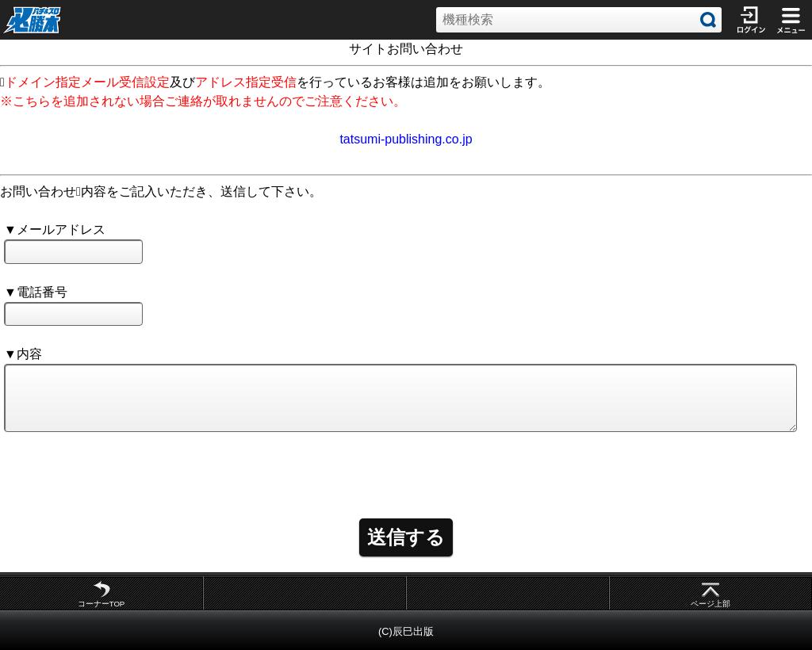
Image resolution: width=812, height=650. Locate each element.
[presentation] (124, 468)
